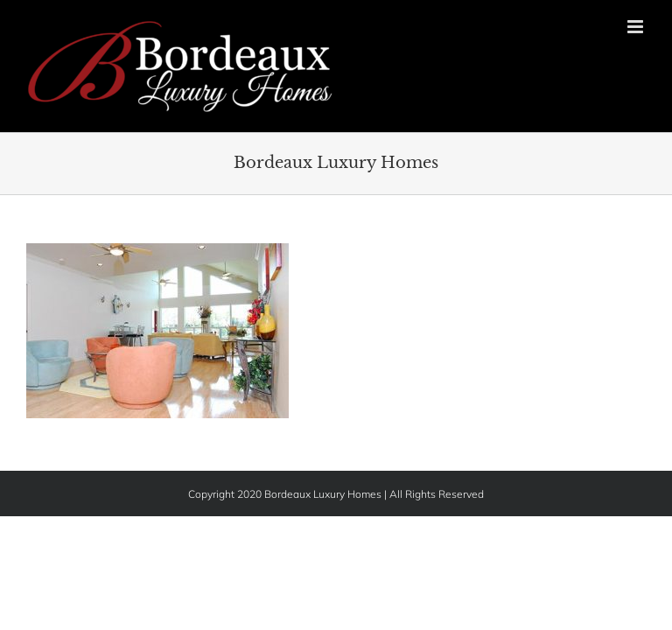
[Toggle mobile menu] (637, 27)
